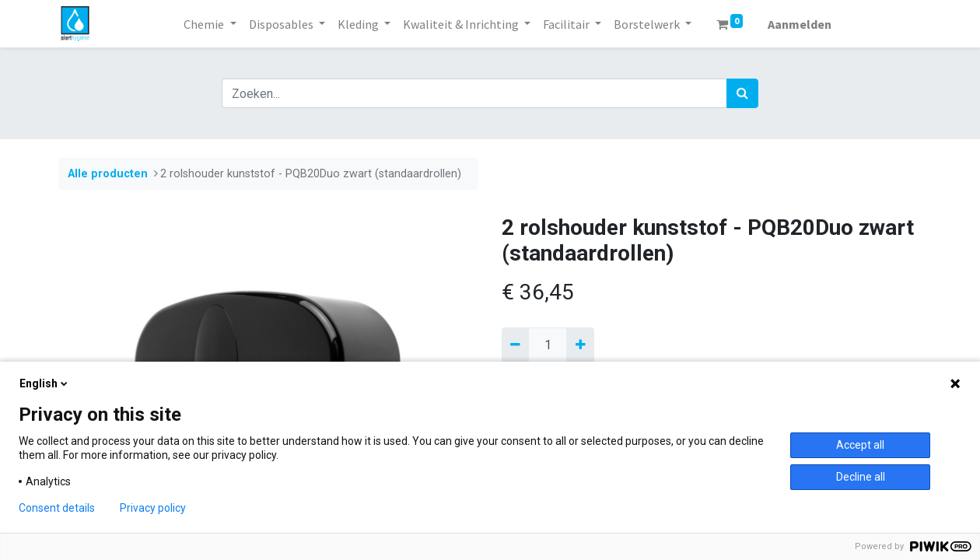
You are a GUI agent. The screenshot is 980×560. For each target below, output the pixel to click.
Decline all (861, 477)
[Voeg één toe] (580, 345)
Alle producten (108, 174)
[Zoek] (742, 93)
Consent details (57, 508)
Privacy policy (153, 508)
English (45, 383)
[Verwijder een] (515, 345)
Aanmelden (800, 24)
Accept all (860, 445)
